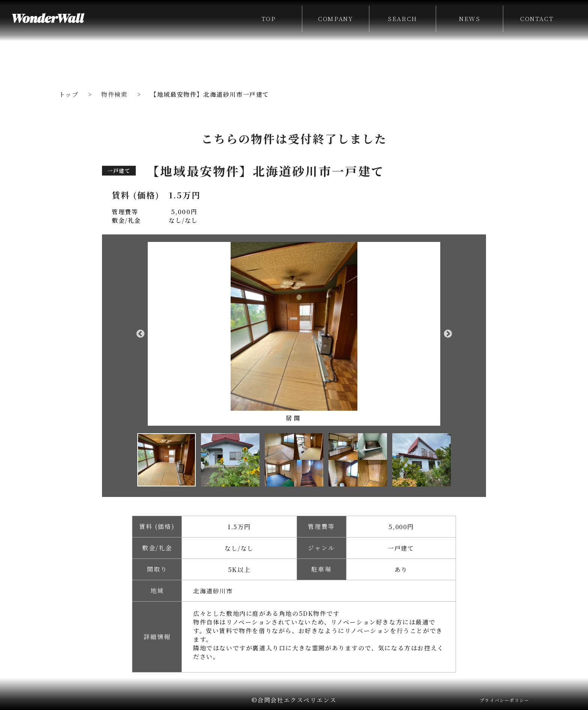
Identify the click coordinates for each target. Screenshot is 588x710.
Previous (140, 334)
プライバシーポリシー (504, 700)
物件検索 (114, 94)
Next (448, 334)
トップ (69, 94)
